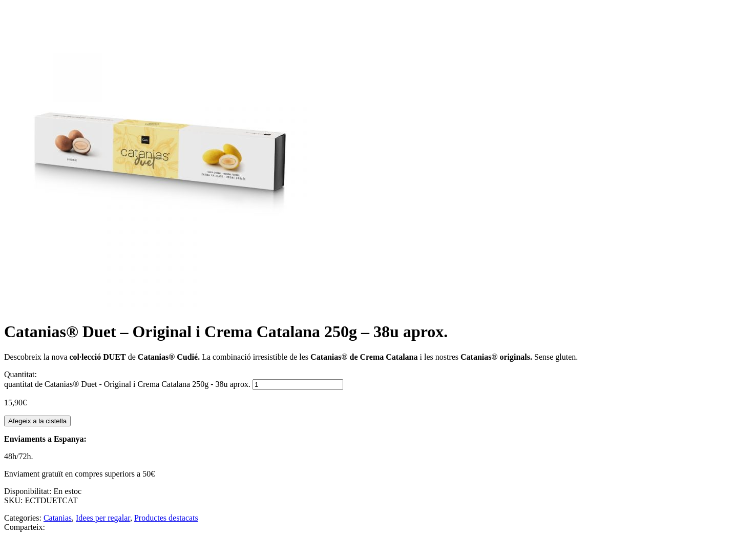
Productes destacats (166, 518)
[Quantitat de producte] (298, 385)
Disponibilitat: (29, 491)
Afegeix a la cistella (37, 421)
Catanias (58, 518)
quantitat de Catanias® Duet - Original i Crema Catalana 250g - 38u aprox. (127, 384)
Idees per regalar (103, 518)
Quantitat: (20, 374)
